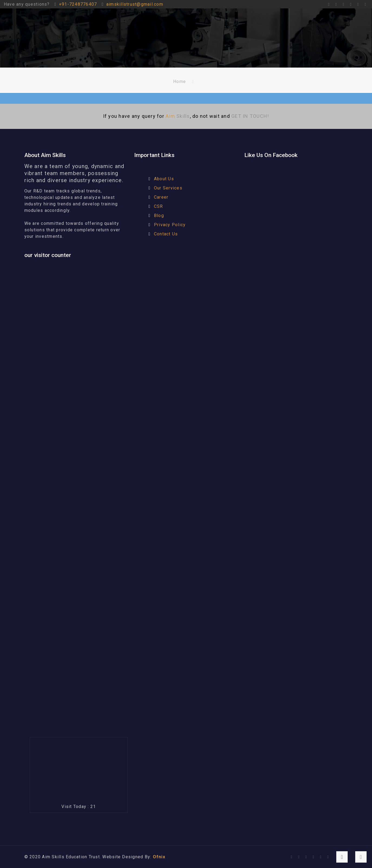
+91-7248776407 (78, 4)
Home (180, 81)
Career (161, 197)
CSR (159, 206)
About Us (164, 179)
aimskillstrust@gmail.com (135, 4)
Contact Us (166, 234)
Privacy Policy (170, 225)
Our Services (168, 188)
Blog (159, 216)
